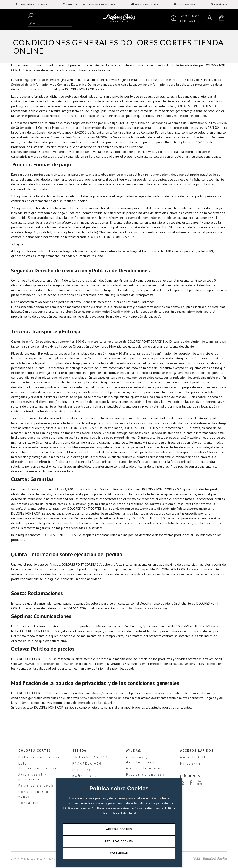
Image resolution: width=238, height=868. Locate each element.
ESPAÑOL (220, 4)
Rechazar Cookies (119, 841)
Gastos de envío (144, 770)
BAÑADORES (85, 777)
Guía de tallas (196, 759)
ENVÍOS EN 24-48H (147, 4)
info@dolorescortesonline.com (145, 608)
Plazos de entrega (146, 776)
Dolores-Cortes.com (40, 759)
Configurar (119, 853)
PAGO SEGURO (186, 4)
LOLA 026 (82, 771)
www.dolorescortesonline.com (45, 664)
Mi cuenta (190, 765)
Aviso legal (128, 813)
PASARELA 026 (87, 765)
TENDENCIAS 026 (90, 759)
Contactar (29, 804)
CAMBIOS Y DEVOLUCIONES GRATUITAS (91, 4)
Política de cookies (39, 787)
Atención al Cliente (33, 4)
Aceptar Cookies (119, 829)
